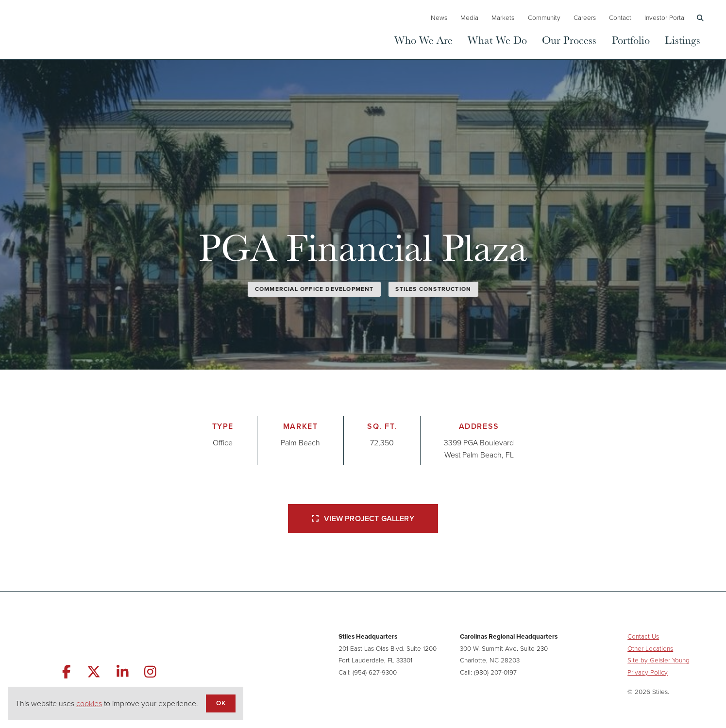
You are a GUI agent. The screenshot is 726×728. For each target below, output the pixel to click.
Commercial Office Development (314, 289)
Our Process (569, 40)
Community (544, 17)
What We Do (497, 40)
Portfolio (631, 40)
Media (469, 17)
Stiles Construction (433, 289)
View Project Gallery (363, 518)
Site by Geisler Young (658, 660)
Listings (683, 40)
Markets (503, 17)
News (439, 17)
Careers (585, 17)
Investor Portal (665, 17)
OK (220, 703)
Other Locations (650, 648)
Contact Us (643, 636)
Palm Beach (300, 443)
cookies (89, 703)
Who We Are (423, 40)
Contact (620, 17)
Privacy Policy (648, 672)
